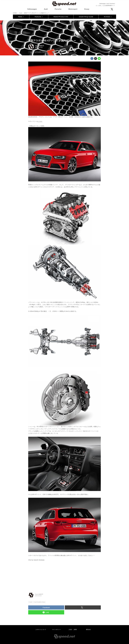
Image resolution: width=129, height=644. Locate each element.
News (21, 17)
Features (39, 17)
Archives (108, 17)
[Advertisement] (64, 575)
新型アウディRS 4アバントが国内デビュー (52, 41)
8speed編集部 (40, 46)
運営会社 (88, 630)
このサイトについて (41, 630)
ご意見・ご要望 (72, 630)
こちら (40, 121)
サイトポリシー (57, 630)
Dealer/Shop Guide (86, 17)
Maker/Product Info (61, 17)
